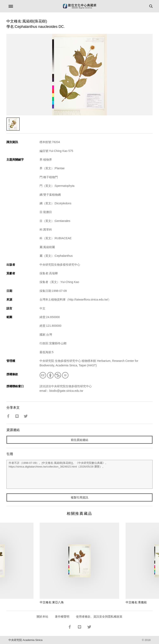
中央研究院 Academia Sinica (25, 640)
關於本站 (42, 617)
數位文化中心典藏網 (79, 6)
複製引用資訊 (79, 497)
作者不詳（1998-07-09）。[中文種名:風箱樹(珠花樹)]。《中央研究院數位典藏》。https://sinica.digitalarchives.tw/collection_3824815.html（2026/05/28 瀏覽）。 (80, 474)
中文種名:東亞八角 (52, 602)
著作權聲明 (62, 617)
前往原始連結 (79, 440)
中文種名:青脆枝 (136, 602)
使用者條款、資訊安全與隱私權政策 (99, 617)
